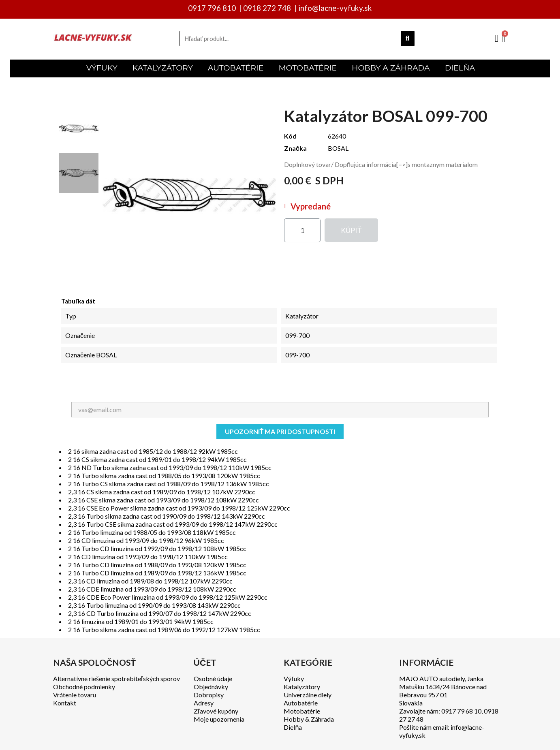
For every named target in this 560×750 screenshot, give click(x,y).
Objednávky (211, 687)
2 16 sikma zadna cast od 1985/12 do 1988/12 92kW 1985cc (153, 451)
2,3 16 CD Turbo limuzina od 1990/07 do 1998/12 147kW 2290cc (160, 613)
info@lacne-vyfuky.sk (335, 8)
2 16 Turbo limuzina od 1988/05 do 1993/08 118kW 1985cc (152, 532)
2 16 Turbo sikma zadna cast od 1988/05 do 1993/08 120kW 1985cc (164, 475)
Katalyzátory (302, 687)
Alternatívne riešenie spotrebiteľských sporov (116, 678)
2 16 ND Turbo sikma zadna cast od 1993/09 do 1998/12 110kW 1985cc (170, 467)
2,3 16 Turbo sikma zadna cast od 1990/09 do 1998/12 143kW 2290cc (167, 516)
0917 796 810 (212, 8)
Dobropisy (209, 695)
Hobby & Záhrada (309, 719)
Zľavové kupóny (216, 711)
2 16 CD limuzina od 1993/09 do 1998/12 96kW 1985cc (146, 540)
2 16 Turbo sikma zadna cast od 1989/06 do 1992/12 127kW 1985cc (164, 629)
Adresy (204, 703)
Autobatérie (301, 703)
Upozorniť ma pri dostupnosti (280, 431)
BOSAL (338, 148)
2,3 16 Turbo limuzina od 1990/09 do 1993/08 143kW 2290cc (154, 605)
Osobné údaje (213, 678)
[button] (351, 230)
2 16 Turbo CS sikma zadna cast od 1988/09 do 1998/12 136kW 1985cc (169, 484)
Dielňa (293, 727)
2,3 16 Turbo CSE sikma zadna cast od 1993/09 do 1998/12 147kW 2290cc (173, 524)
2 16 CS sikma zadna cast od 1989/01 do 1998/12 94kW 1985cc (157, 459)
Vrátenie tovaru (75, 695)
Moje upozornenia (219, 719)
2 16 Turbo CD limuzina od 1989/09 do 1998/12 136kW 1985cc (157, 573)
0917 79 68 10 (461, 711)
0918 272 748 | (270, 8)
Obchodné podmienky (84, 687)
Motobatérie (302, 711)
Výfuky (294, 678)
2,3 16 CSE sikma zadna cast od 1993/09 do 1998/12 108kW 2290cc (164, 500)
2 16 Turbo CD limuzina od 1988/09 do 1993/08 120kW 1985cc (157, 565)
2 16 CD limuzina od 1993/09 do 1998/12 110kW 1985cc (148, 557)
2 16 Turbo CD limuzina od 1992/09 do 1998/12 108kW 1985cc (157, 548)
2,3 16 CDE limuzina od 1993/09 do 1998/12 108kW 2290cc (152, 589)
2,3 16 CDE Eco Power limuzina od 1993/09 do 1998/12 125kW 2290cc (168, 597)
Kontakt (65, 703)
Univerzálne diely (308, 695)
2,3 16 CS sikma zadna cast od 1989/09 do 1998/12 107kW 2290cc (162, 492)
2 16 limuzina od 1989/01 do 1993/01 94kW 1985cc (141, 621)
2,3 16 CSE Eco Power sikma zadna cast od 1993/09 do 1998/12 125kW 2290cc (179, 508)
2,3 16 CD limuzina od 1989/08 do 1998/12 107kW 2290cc (150, 581)
